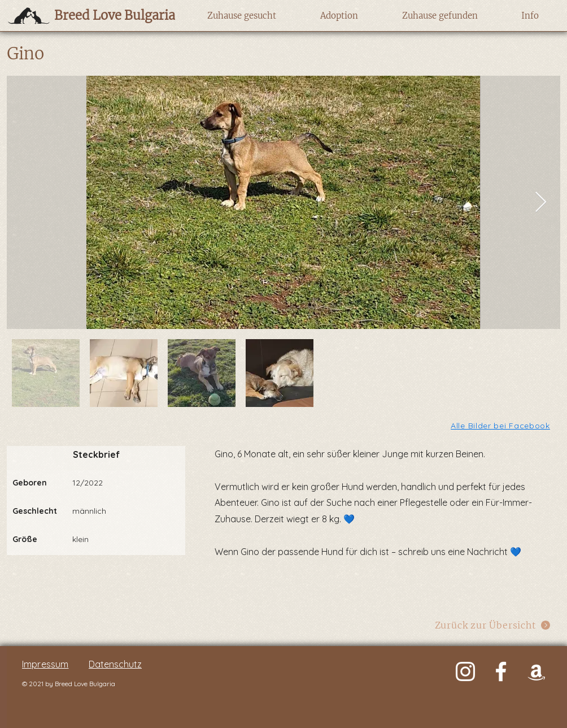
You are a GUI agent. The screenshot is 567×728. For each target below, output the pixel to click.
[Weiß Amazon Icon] (537, 671)
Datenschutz (115, 664)
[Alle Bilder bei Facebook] (501, 425)
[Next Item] (541, 203)
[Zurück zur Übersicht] (493, 625)
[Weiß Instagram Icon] (465, 671)
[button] (241, 16)
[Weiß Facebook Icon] (501, 671)
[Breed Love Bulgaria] (104, 15)
